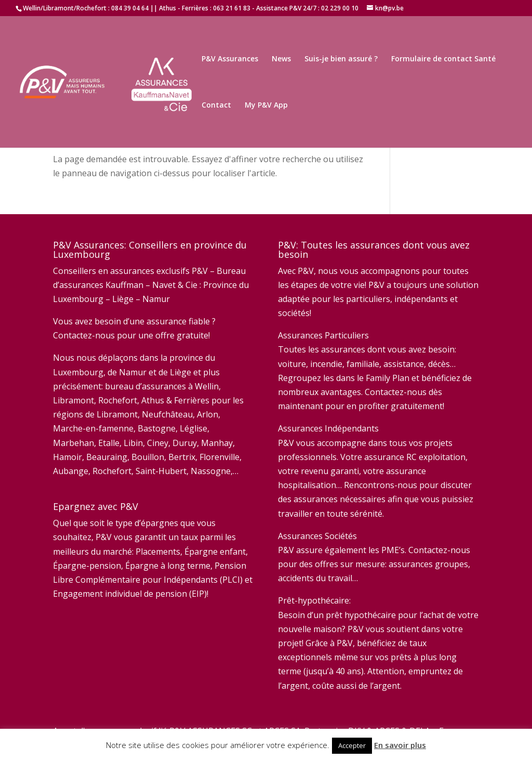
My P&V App (266, 106)
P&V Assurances (230, 59)
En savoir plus (400, 745)
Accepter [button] (352, 745)
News (281, 59)
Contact (216, 106)
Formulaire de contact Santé (443, 59)
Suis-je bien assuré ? (341, 59)
